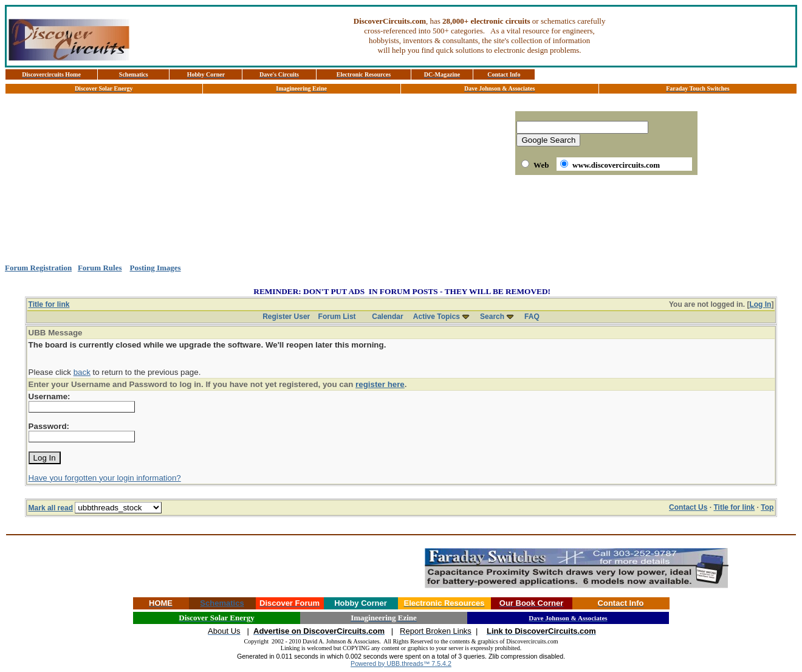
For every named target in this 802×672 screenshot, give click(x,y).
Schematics (222, 603)
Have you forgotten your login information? (105, 478)
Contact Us (688, 507)
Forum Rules (100, 268)
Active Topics (437, 317)
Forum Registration (38, 268)
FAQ (532, 317)
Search (492, 317)
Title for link (49, 304)
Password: (49, 426)
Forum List (337, 317)
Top (767, 507)
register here (380, 384)
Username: (50, 396)
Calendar (387, 317)
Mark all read (51, 508)
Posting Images (155, 268)
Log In (760, 304)
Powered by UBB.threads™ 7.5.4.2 (401, 663)
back (82, 372)
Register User (286, 317)
